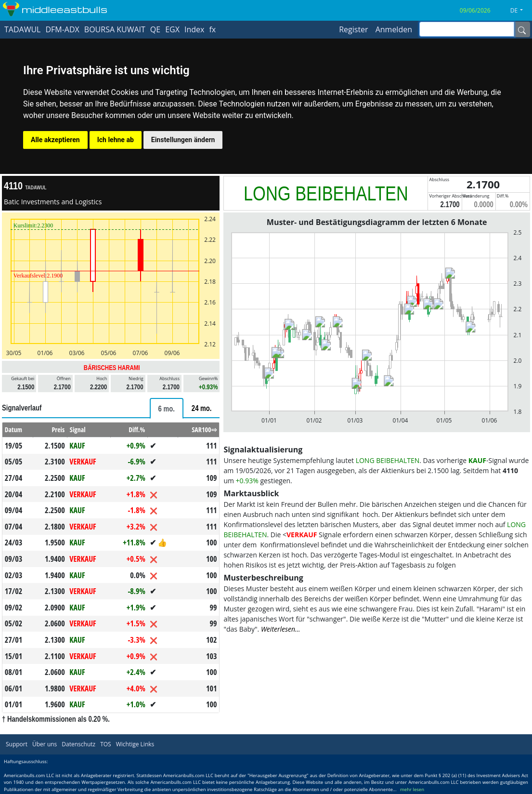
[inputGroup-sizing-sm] (467, 29)
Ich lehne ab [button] (116, 140)
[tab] (167, 408)
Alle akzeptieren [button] (55, 140)
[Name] (522, 29)
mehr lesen (412, 789)
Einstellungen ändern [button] (183, 140)
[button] (520, 11)
